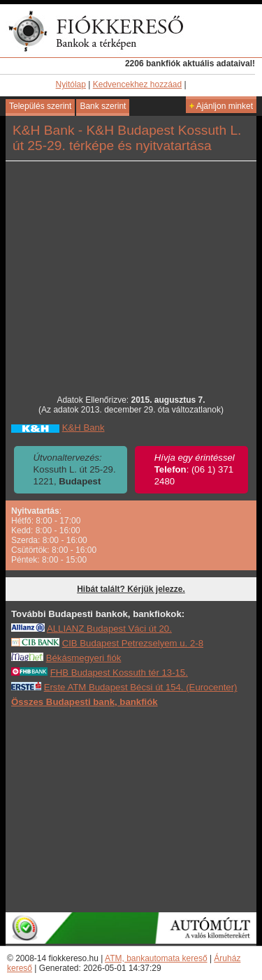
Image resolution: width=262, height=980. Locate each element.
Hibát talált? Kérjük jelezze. (131, 589)
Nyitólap (71, 84)
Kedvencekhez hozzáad (137, 84)
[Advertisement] (131, 809)
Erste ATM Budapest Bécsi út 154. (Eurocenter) (141, 687)
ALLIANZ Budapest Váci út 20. (109, 629)
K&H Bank (83, 428)
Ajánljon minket (221, 106)
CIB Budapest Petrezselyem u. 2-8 (133, 643)
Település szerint (40, 106)
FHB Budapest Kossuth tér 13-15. (119, 673)
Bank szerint (103, 106)
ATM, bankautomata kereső (156, 958)
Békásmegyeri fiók (84, 658)
